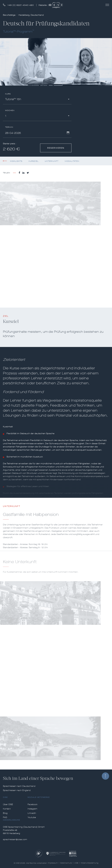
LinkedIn (32, 813)
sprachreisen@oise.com (15, 839)
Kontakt (7, 809)
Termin (9, 127)
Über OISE (8, 805)
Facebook (33, 805)
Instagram (32, 809)
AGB (76, 863)
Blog (5, 813)
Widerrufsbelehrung (90, 863)
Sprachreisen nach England (17, 790)
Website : (45, 5)
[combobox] (37, 100)
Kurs (8, 94)
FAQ (5, 817)
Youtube (32, 817)
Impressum (53, 863)
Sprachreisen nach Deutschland (19, 786)
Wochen (10, 110)
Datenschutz (66, 863)
